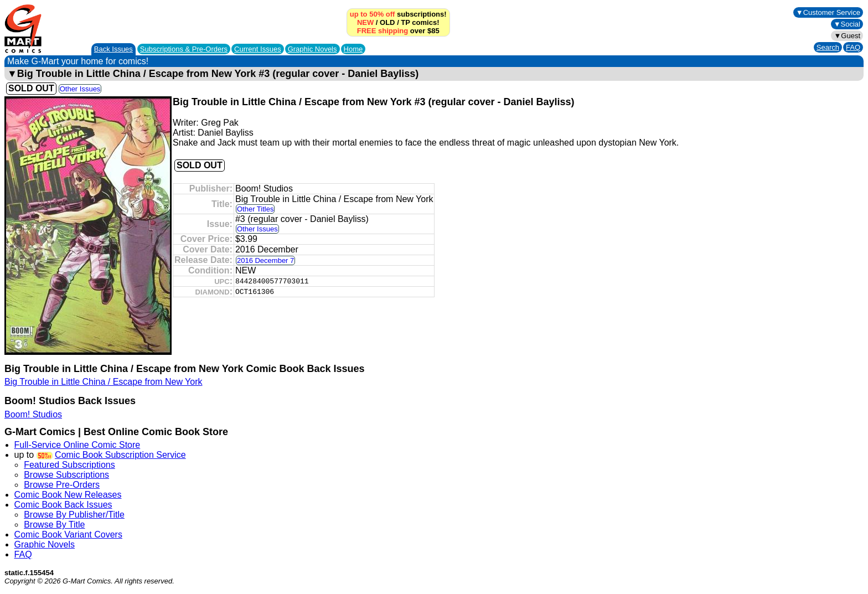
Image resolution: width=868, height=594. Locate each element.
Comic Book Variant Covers (68, 534)
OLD (387, 22)
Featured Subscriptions (69, 465)
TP (405, 22)
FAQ (853, 47)
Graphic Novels (312, 49)
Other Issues (80, 89)
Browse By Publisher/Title (74, 515)
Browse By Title (54, 525)
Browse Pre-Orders (62, 485)
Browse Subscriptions (66, 475)
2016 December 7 (265, 260)
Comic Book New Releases (68, 495)
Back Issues (113, 49)
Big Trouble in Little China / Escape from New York (104, 382)
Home (353, 49)
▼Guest (847, 36)
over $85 (398, 31)
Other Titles (255, 209)
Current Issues (258, 49)
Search (828, 47)
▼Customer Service (828, 12)
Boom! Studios (33, 414)
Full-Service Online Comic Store (77, 445)
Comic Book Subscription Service (120, 455)
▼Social (847, 24)
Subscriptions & (184, 49)
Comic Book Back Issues (63, 505)
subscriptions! (398, 14)
